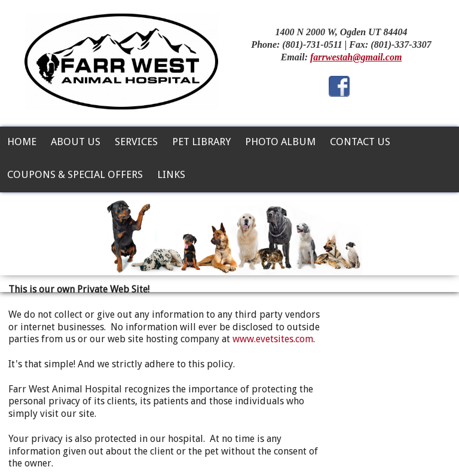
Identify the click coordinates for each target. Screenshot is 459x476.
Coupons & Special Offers (75, 174)
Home (22, 142)
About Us (76, 142)
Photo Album (280, 142)
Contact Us (360, 142)
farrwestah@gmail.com (356, 57)
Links (171, 174)
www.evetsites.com (273, 339)
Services (136, 142)
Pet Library (201, 142)
